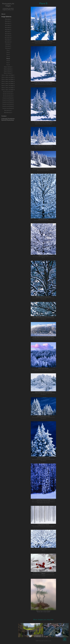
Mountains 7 (8, 32)
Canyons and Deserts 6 (8, 108)
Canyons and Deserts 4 (8, 104)
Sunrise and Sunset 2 (8, 94)
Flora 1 (8, 50)
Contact (4, 116)
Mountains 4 (8, 25)
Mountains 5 (8, 27)
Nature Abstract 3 (8, 71)
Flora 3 (8, 54)
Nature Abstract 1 (8, 67)
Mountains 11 (8, 40)
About (3, 14)
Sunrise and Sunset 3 (8, 96)
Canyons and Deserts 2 (8, 100)
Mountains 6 (8, 29)
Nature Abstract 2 (8, 69)
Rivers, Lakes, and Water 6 (8, 85)
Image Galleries (6, 17)
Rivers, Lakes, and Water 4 (8, 81)
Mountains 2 (8, 21)
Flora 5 (8, 59)
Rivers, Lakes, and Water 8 (8, 90)
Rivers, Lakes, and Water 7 (8, 88)
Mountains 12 (8, 42)
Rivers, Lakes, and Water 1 (8, 75)
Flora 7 (8, 63)
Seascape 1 (8, 44)
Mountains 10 (8, 38)
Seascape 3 (8, 48)
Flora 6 (8, 61)
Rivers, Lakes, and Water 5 (8, 83)
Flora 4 (8, 56)
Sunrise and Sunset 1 (8, 92)
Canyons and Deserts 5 (8, 106)
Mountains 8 (8, 34)
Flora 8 (8, 65)
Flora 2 (8, 52)
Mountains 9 (8, 36)
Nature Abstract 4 (8, 73)
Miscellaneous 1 (8, 110)
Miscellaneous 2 (8, 112)
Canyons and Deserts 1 (8, 98)
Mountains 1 (8, 19)
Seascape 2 (8, 46)
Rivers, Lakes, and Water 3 (8, 79)
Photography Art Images (8, 5)
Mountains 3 (8, 23)
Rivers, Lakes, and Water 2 (8, 77)
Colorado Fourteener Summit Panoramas (8, 119)
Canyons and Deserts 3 (8, 102)
